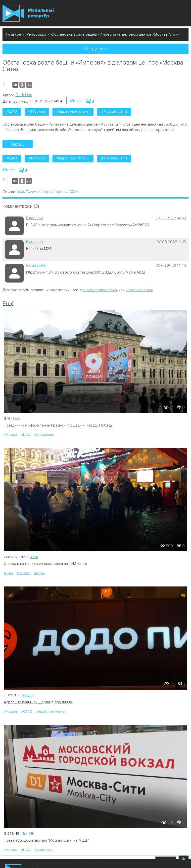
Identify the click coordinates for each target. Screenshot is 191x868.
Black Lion (24, 95)
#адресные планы (73, 111)
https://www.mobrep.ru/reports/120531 (48, 192)
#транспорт (43, 850)
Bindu (16, 419)
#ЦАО (12, 111)
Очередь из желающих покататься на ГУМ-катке (45, 564)
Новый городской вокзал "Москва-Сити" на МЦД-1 (47, 840)
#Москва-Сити (114, 111)
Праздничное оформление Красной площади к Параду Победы (58, 425)
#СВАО (27, 711)
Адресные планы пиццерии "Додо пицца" (38, 702)
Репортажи (36, 34)
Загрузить (95, 49)
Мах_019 (28, 695)
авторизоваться (139, 290)
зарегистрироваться (100, 290)
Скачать (18, 144)
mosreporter (36, 265)
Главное (14, 34)
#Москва (37, 111)
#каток (39, 573)
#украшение (44, 435)
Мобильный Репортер (28, 13)
